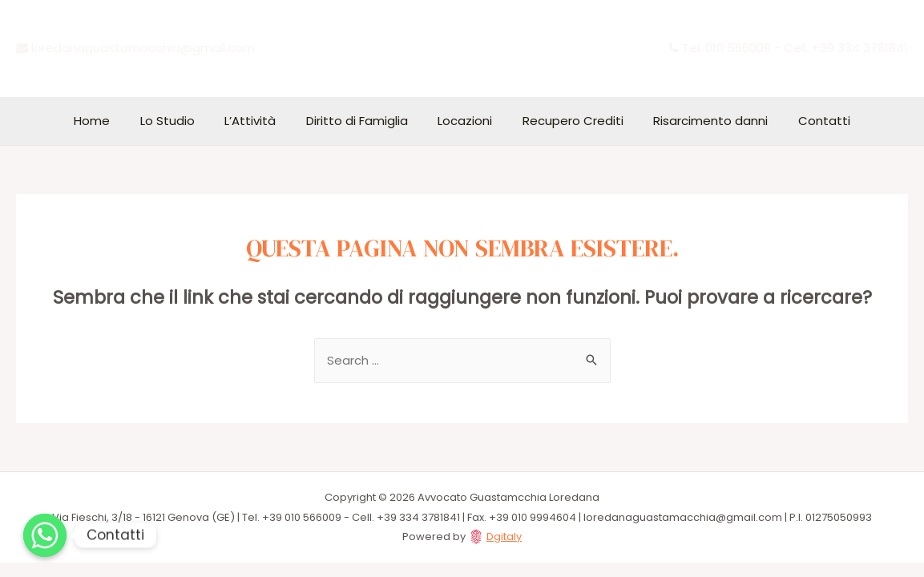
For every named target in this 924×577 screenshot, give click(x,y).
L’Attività (260, 121)
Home (113, 121)
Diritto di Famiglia (360, 121)
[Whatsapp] (45, 535)
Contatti (803, 121)
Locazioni (462, 121)
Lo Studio (183, 121)
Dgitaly (504, 537)
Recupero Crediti (564, 121)
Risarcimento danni (696, 121)
